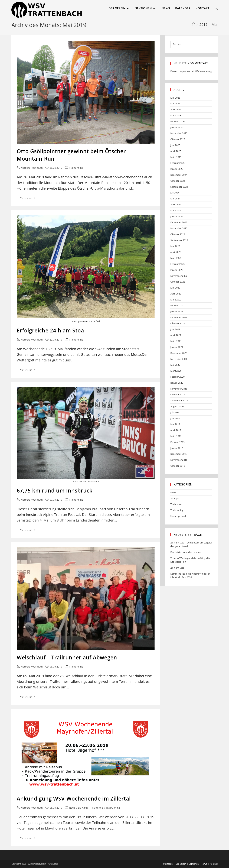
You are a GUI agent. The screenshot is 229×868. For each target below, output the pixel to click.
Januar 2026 (177, 127)
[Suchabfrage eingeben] (191, 44)
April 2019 (176, 430)
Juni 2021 (175, 329)
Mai (215, 25)
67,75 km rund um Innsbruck (55, 490)
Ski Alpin (83, 808)
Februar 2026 (177, 121)
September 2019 (179, 400)
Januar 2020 (177, 383)
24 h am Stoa (177, 568)
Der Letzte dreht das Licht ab (186, 552)
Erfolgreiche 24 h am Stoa (50, 330)
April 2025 (176, 151)
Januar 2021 (177, 347)
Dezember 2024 (179, 175)
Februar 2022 (177, 305)
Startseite (168, 864)
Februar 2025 (177, 163)
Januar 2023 (177, 270)
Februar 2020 (177, 377)
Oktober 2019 (178, 394)
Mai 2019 (175, 424)
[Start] (194, 25)
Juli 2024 (175, 193)
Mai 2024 (175, 199)
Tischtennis (97, 808)
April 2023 (176, 252)
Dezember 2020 (179, 353)
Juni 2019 (175, 418)
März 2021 (176, 341)
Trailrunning (76, 168)
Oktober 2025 (178, 139)
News (72, 808)
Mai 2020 (175, 365)
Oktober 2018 (178, 466)
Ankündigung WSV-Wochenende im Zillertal (74, 799)
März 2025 (176, 157)
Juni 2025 (175, 145)
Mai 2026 (175, 103)
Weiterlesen (29, 199)
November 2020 (179, 359)
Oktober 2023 (178, 234)
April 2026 (176, 109)
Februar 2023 (177, 264)
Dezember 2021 (179, 317)
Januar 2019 (177, 448)
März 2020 (176, 371)
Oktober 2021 (178, 323)
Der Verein (181, 864)
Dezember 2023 (179, 222)
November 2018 (179, 460)
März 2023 (176, 258)
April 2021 (176, 335)
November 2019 (179, 389)
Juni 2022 (175, 288)
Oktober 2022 (178, 282)
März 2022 (176, 300)
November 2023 (179, 228)
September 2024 (179, 187)
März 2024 (176, 210)
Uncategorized (178, 516)
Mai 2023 (175, 246)
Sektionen (194, 864)
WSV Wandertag (203, 71)
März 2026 (176, 115)
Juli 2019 (175, 412)
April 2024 (176, 205)
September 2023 (179, 240)
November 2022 (179, 276)
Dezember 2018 (179, 454)
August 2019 (177, 406)
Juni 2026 (175, 98)
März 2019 (176, 436)
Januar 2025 (177, 169)
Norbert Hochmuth (32, 168)
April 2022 (176, 294)
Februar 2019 (177, 442)
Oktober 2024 (178, 181)
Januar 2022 (177, 311)
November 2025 (179, 133)
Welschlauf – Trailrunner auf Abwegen (67, 657)
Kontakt (214, 864)
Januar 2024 (177, 216)
